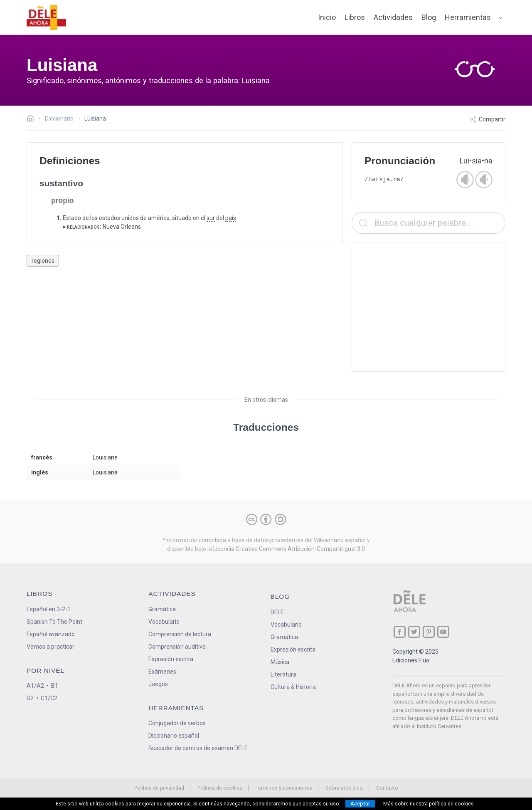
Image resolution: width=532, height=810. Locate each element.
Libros (355, 17)
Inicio (327, 17)
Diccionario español (174, 736)
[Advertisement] (429, 307)
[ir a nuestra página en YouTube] (443, 632)
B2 (30, 698)
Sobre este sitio (344, 788)
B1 (55, 686)
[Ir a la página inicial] (33, 119)
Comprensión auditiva (177, 647)
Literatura (283, 674)
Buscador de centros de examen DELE (198, 748)
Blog (429, 17)
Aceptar (360, 804)
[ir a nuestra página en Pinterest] (429, 632)
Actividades (393, 17)
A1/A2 (35, 686)
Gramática (162, 609)
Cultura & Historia (293, 687)
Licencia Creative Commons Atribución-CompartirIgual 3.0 (289, 549)
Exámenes (162, 672)
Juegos (158, 684)
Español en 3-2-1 (49, 609)
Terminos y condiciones (284, 788)
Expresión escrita (171, 659)
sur (211, 218)
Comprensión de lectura (180, 634)
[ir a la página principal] (47, 17)
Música (280, 662)
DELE (277, 612)
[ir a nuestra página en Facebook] (400, 632)
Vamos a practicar (50, 647)
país (231, 218)
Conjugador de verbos (177, 723)
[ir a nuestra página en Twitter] (414, 632)
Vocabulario (164, 622)
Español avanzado (51, 634)
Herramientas (468, 17)
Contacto (387, 788)
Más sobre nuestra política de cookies (429, 804)
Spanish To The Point (54, 622)
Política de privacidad (159, 788)
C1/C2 (49, 698)
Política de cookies (220, 788)
